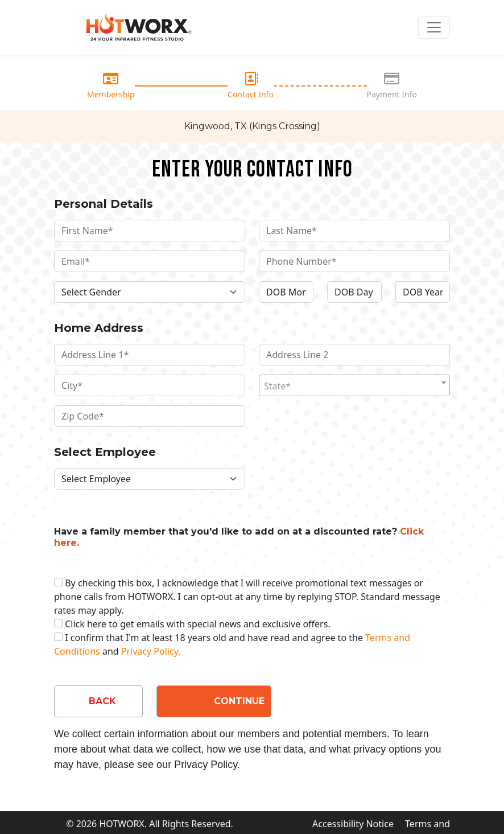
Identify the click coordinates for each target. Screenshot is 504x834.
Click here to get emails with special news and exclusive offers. (198, 624)
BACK (102, 701)
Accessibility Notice (353, 824)
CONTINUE (239, 701)
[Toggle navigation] (434, 27)
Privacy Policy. (151, 651)
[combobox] (354, 385)
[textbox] (354, 386)
